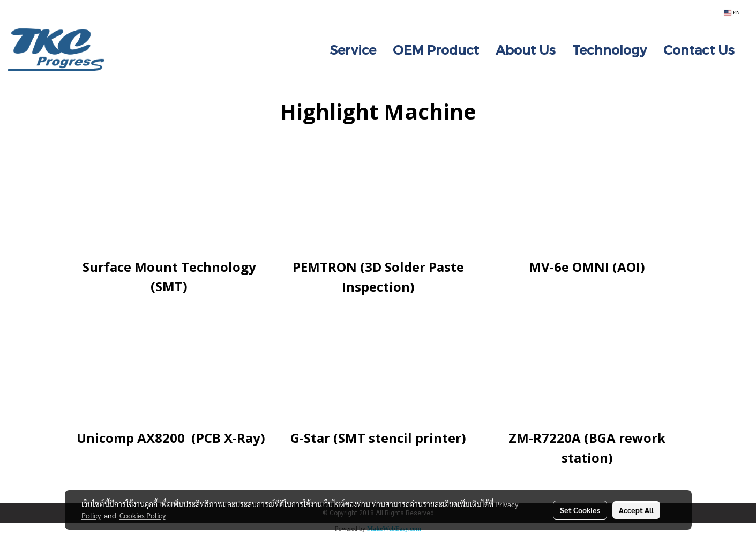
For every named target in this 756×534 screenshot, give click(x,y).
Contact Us (699, 50)
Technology (609, 50)
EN (732, 13)
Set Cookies (580, 510)
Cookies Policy (143, 515)
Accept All (636, 510)
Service (353, 50)
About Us (526, 50)
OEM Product (436, 50)
